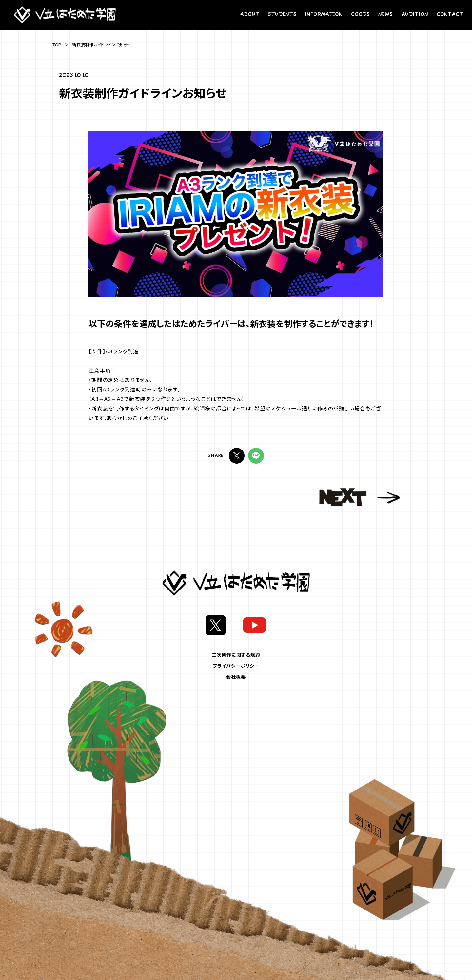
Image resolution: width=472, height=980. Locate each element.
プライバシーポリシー (236, 666)
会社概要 (236, 677)
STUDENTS (282, 15)
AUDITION (415, 15)
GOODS (360, 15)
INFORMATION (324, 15)
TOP (57, 45)
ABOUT (250, 15)
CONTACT (450, 15)
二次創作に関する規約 (236, 655)
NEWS (385, 15)
